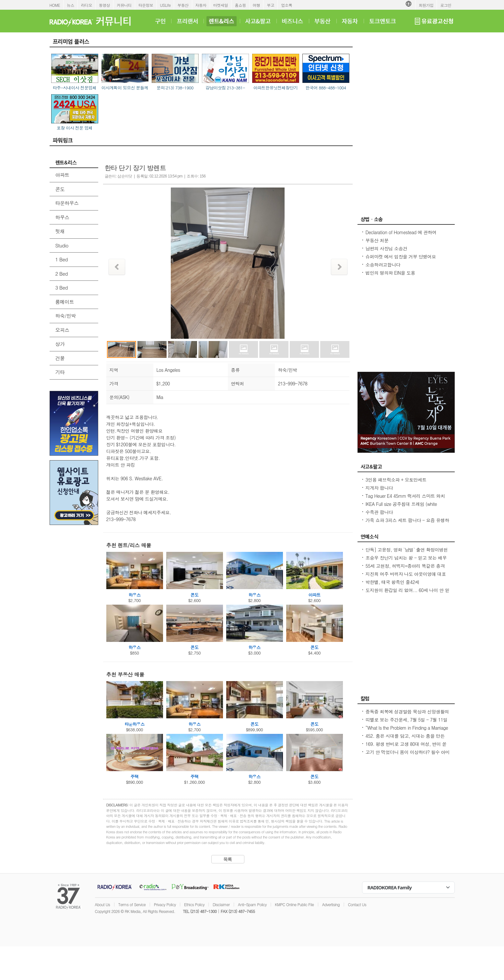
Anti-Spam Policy (252, 904)
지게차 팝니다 (379, 488)
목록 (228, 859)
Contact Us (357, 904)
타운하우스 (67, 203)
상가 (60, 344)
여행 (257, 5)
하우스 (62, 217)
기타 (60, 372)
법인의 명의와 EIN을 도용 (390, 273)
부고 (270, 5)
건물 (60, 358)
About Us (103, 904)
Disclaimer (221, 904)
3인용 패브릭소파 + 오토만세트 (396, 480)
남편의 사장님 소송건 (387, 248)
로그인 (446, 5)
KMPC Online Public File (294, 904)
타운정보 (146, 5)
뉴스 (70, 5)
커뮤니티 (124, 5)
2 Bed (62, 273)
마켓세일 (221, 5)
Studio (62, 245)
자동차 (201, 5)
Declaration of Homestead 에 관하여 (401, 232)
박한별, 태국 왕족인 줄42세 (393, 582)
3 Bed (62, 287)
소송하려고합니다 (383, 265)
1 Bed (62, 259)
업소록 (287, 5)
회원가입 (426, 5)
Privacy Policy (165, 904)
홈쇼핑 (240, 5)
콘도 (60, 189)
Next (339, 267)
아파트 (62, 175)
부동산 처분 (377, 240)
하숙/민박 (66, 316)
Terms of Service (132, 904)
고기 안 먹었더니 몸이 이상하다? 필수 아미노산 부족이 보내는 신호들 (408, 755)
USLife (165, 5)
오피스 (62, 330)
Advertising (331, 904)
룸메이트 (65, 302)
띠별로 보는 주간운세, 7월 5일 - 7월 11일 (407, 720)
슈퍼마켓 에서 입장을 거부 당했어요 (401, 256)
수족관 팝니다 (379, 512)
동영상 (104, 5)
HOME (55, 5)
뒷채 (60, 231)
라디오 (87, 5)
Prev (117, 267)
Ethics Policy (194, 904)
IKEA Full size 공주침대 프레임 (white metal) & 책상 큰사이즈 (401, 507)
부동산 (183, 5)
